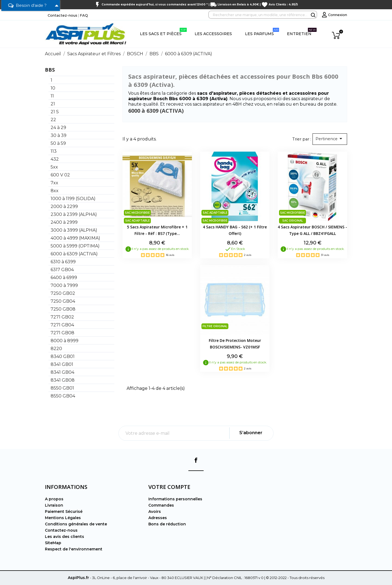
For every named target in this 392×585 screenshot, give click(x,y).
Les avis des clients (65, 537)
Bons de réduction (167, 524)
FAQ (84, 15)
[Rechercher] (263, 15)
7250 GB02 (63, 293)
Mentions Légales (63, 518)
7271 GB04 (62, 325)
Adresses (158, 518)
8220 (56, 349)
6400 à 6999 (64, 278)
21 (53, 104)
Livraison (54, 505)
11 (52, 96)
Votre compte (169, 487)
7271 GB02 (62, 317)
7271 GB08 (62, 333)
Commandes (161, 505)
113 (54, 151)
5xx (54, 167)
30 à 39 (59, 135)
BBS (50, 70)
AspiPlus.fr (78, 578)
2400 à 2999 (64, 222)
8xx (55, 191)
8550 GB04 (63, 396)
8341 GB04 (62, 372)
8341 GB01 (62, 364)
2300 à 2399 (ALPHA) (74, 214)
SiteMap (53, 543)
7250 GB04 (63, 301)
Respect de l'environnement (74, 549)
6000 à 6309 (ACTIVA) (74, 254)
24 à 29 (58, 128)
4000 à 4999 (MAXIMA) (75, 238)
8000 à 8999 (65, 341)
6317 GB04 (62, 270)
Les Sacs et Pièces (163, 32)
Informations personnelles (175, 499)
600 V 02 (60, 175)
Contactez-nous (62, 15)
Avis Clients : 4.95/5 (283, 4)
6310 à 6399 (63, 262)
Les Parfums (262, 32)
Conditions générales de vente (76, 524)
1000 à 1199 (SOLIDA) (73, 199)
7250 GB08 (63, 309)
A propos (54, 499)
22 (53, 120)
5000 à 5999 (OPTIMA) (75, 246)
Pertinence (330, 139)
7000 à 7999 (64, 285)
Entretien (302, 32)
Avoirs (155, 512)
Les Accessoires (213, 34)
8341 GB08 (63, 380)
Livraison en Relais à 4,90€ (238, 4)
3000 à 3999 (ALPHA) (74, 230)
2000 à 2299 (64, 206)
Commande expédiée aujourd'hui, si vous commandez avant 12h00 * (155, 4)
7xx (54, 183)
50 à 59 (58, 143)
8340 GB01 (63, 356)
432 (55, 159)
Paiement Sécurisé (64, 512)
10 (53, 88)
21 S (55, 112)
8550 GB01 (62, 388)
